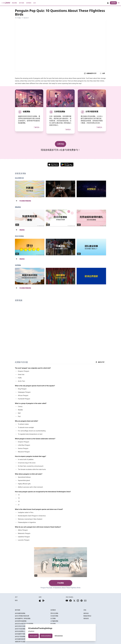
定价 (35, 3)
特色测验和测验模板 (25, 201)
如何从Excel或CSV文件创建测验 (24, 624)
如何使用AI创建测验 (21, 621)
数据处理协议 (87, 616)
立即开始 (60, 144)
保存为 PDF (100, 362)
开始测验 (60, 583)
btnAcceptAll (34, 636)
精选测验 (14, 3)
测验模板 (22, 230)
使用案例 (29, 3)
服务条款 (86, 613)
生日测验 (53, 618)
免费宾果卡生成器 (20, 642)
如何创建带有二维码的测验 (23, 618)
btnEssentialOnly (46, 636)
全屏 (102, 73)
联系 (16, 600)
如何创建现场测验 (20, 613)
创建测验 (113, 3)
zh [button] (119, 3)
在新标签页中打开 (90, 73)
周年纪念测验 (54, 613)
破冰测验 (53, 624)
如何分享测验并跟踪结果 (22, 616)
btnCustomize (59, 636)
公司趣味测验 (54, 621)
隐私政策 (86, 618)
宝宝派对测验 (54, 616)
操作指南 (22, 3)
